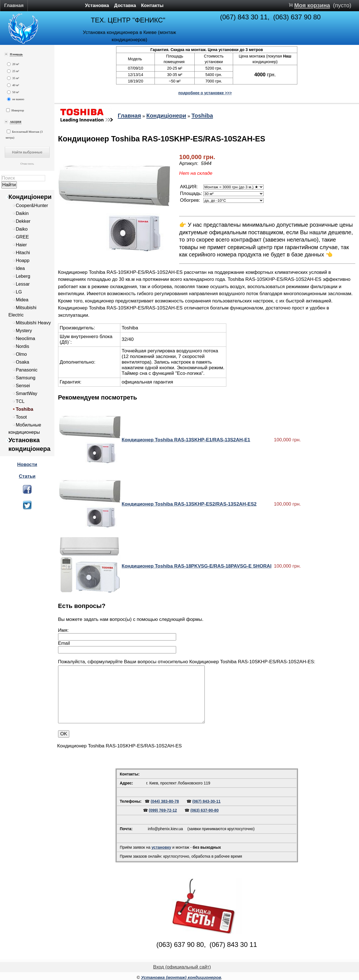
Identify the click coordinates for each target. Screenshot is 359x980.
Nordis (22, 346)
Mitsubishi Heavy (33, 323)
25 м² (13, 71)
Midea (22, 300)
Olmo (21, 354)
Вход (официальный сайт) (182, 967)
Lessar (23, 284)
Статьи (27, 476)
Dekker (23, 221)
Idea (20, 268)
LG (19, 292)
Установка (97, 5)
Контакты (152, 5)
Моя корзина (312, 5)
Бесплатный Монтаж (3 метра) (24, 134)
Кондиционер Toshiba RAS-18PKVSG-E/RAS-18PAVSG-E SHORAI (197, 566)
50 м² (13, 92)
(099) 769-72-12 (163, 810)
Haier (21, 245)
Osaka (22, 362)
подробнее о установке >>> (205, 93)
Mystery (24, 331)
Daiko (22, 229)
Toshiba (24, 409)
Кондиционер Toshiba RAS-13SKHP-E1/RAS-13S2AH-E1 (186, 440)
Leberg (23, 276)
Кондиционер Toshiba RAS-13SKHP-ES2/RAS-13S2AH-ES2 (189, 504)
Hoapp (23, 261)
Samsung (26, 378)
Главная (14, 5)
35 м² (13, 78)
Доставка (125, 5)
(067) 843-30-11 (206, 801)
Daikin (22, 213)
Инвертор (15, 110)
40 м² (13, 85)
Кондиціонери (30, 197)
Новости (27, 464)
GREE (22, 237)
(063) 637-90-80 (204, 810)
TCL (20, 401)
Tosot (21, 417)
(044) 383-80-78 (165, 801)
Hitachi (23, 253)
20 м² (13, 64)
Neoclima (25, 338)
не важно (16, 99)
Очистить (27, 164)
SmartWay (27, 393)
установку (161, 847)
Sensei (23, 386)
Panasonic (27, 370)
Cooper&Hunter (32, 206)
